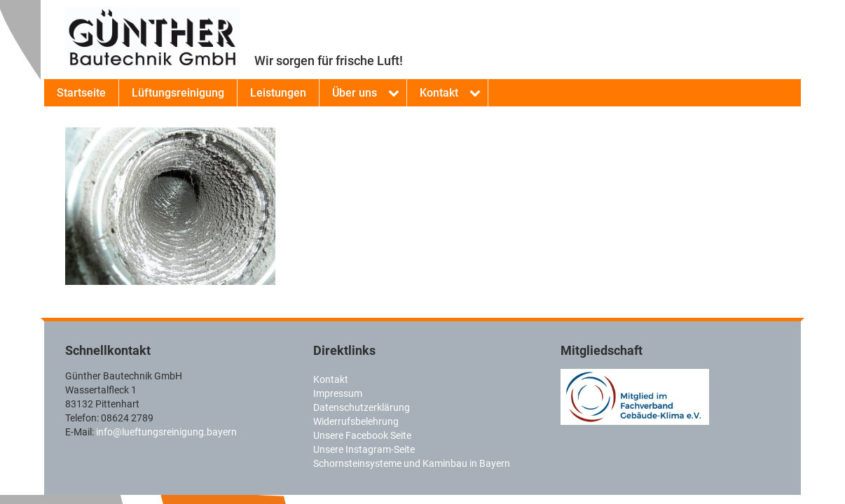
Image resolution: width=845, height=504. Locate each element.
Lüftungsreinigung (178, 93)
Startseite (81, 93)
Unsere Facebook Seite (362, 435)
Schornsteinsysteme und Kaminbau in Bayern (412, 463)
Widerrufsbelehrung (356, 421)
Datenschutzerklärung (362, 407)
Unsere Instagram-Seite (364, 449)
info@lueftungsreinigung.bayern (166, 432)
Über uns (355, 93)
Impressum (338, 393)
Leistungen (278, 93)
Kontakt (439, 93)
